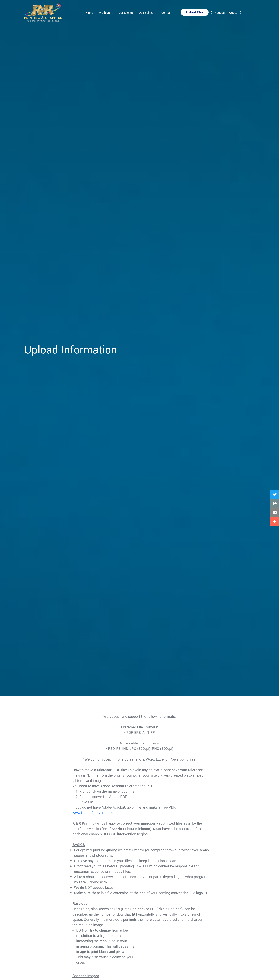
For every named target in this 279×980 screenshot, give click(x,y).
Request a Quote (226, 13)
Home (89, 13)
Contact (166, 13)
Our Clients (126, 13)
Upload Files (195, 12)
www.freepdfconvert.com (93, 813)
